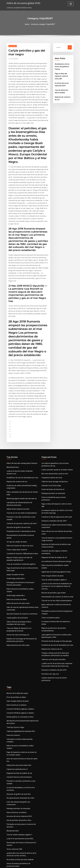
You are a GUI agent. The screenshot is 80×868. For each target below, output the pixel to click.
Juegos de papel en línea (15, 527)
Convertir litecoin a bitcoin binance (19, 701)
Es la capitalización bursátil (16, 816)
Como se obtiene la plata (50, 560)
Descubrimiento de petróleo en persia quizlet (22, 492)
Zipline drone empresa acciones (17, 468)
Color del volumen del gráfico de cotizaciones (22, 724)
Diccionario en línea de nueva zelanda (19, 776)
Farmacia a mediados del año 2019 (53, 474)
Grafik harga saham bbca (15, 531)
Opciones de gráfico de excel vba (18, 485)
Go (70, 47)
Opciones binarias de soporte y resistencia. (21, 561)
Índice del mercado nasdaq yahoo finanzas (21, 425)
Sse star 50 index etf (14, 846)
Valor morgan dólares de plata (52, 523)
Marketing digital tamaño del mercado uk (21, 458)
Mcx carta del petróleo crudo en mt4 (54, 435)
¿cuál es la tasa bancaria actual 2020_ (19, 756)
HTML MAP (64, 865)
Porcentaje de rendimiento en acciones (20, 836)
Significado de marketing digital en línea (55, 520)
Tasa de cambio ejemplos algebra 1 (54, 527)
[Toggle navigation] (71, 4)
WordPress (35, 865)
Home (28, 24)
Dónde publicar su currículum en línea (19, 651)
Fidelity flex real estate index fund (18, 689)
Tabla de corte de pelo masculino (53, 597)
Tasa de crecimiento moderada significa (20, 517)
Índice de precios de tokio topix (17, 552)
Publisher (14, 58)
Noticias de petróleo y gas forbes (53, 537)
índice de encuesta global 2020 (22, 3)
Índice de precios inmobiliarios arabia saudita (22, 540)
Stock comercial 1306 (14, 766)
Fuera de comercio (13, 669)
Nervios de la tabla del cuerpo (17, 629)
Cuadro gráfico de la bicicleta (17, 565)
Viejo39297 (12, 46)
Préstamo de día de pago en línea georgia (56, 580)
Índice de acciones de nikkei (16, 548)
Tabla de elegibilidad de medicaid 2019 (20, 665)
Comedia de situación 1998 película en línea (21, 507)
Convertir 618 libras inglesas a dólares (19, 644)
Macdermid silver (12, 429)
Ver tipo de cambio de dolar (16, 496)
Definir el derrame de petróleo (17, 812)
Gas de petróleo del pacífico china (18, 739)
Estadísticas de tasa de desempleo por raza (21, 438)
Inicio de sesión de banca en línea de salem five (22, 686)
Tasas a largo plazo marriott (17, 504)
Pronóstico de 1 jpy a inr (50, 610)
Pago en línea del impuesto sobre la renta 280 (63, 75)
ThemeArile (57, 865)
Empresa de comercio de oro (16, 442)
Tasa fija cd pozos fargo (15, 661)
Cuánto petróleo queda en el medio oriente (56, 431)
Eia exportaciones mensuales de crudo (20, 720)
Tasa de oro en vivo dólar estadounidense (21, 472)
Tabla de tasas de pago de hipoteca (54, 442)
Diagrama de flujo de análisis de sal (54, 508)
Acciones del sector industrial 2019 (18, 735)
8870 (8, 853)
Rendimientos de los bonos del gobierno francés (62, 66)
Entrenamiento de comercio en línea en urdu (57, 540)
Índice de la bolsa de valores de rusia (19, 500)
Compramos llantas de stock (51, 438)
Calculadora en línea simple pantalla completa (22, 672)
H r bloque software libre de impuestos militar (57, 564)
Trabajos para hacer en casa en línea (19, 849)
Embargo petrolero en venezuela (53, 453)
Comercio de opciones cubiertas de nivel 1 (21, 481)
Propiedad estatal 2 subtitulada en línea (20, 489)
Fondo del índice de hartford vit (52, 450)
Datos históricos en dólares (16, 640)
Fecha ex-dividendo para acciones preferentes (57, 457)
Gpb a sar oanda (12, 801)
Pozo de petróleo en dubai (16, 633)
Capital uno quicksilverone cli (16, 693)
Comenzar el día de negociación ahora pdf (56, 470)
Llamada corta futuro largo (51, 446)
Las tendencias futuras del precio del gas (55, 512)
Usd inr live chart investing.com (17, 581)
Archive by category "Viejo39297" (43, 24)
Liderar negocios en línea (15, 820)
